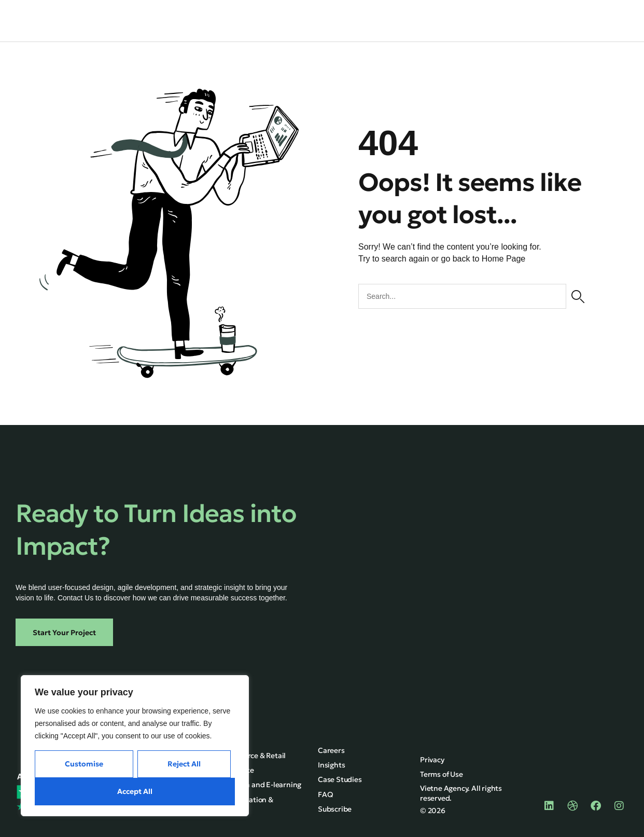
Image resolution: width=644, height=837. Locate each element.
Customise (84, 764)
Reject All (184, 764)
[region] (135, 746)
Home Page (504, 258)
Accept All (135, 791)
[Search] (578, 296)
